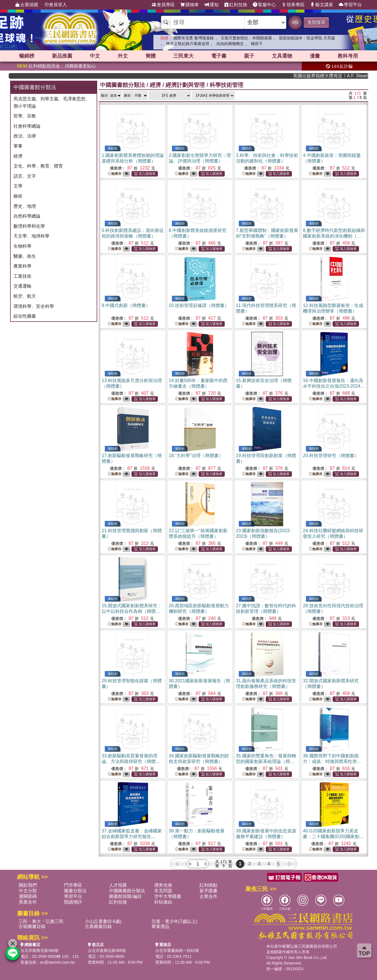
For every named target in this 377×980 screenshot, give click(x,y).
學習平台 (350, 5)
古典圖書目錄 (98, 926)
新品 (62, 56)
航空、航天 (25, 296)
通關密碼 (28, 896)
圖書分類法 (75, 891)
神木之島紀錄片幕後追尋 (188, 44)
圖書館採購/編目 (125, 896)
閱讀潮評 (73, 902)
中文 (95, 56)
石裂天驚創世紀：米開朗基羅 (246, 38)
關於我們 (28, 885)
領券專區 (293, 5)
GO (295, 22)
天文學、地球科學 (31, 236)
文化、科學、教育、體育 (38, 166)
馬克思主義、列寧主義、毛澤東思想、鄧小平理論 (52, 102)
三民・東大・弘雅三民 (41, 921)
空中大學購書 (168, 896)
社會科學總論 (27, 126)
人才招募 (118, 885)
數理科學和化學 (29, 226)
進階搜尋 (316, 22)
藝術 (18, 196)
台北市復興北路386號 (39, 950)
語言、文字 (25, 176)
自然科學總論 (27, 216)
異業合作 (28, 902)
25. (132, 611)
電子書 (219, 56)
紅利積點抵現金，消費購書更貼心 (56, 66)
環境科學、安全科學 (34, 306)
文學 (18, 186)
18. (196, 456)
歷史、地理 (25, 206)
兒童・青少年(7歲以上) (174, 921)
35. (266, 761)
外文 (123, 56)
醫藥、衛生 (25, 256)
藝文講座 (322, 5)
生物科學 (22, 246)
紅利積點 (208, 885)
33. (131, 761)
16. (334, 386)
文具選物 (282, 56)
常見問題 (163, 891)
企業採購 (27, 5)
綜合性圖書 (25, 316)
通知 (212, 5)
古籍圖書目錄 (32, 926)
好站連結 (163, 902)
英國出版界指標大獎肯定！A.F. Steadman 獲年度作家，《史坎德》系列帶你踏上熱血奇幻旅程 (346, 76)
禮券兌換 (163, 885)
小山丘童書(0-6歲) (103, 921)
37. (132, 836)
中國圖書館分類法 (122, 85)
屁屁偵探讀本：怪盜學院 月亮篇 (307, 38)
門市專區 (73, 885)
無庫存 (115, 174)
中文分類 (28, 891)
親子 (249, 56)
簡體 (151, 56)
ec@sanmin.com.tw (57, 962)
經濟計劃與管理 (185, 85)
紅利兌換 (236, 5)
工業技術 (22, 276)
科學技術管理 (226, 85)
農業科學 (22, 266)
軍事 (18, 146)
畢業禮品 (160, 926)
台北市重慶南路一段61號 (177, 950)
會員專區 (163, 5)
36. (332, 761)
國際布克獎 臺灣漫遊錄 (194, 38)
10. (199, 305)
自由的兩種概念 (230, 44)
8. (334, 236)
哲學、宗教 (25, 116)
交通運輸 (22, 286)
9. (126, 305)
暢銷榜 (27, 56)
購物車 (190, 5)
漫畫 (315, 56)
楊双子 (257, 44)
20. (331, 456)
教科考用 (348, 56)
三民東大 (183, 56)
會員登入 (55, 5)
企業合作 (208, 896)
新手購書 (208, 891)
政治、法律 (25, 136)
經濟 (18, 156)
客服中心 (264, 5)
